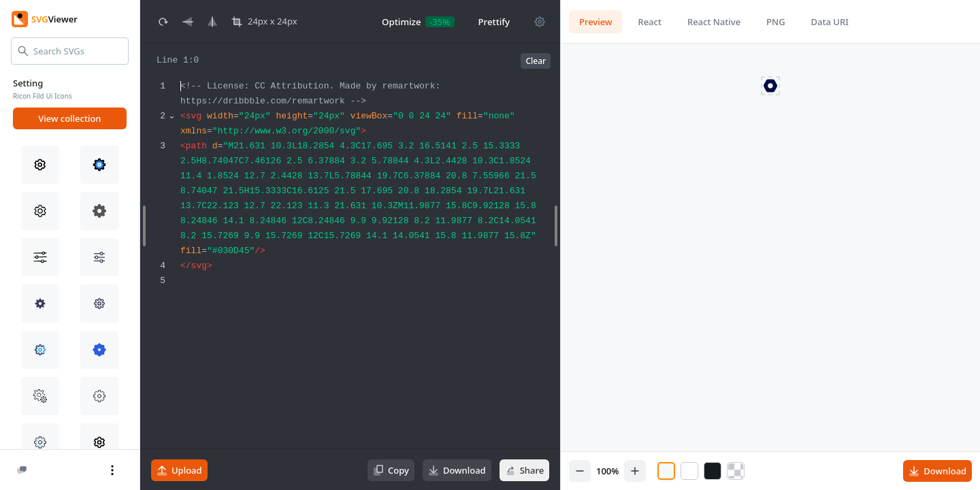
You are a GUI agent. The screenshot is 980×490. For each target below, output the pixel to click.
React (649, 22)
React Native (714, 22)
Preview (595, 22)
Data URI (829, 22)
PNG (775, 22)
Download (457, 470)
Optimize (402, 22)
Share (524, 470)
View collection (69, 118)
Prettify (494, 22)
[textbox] (368, 279)
